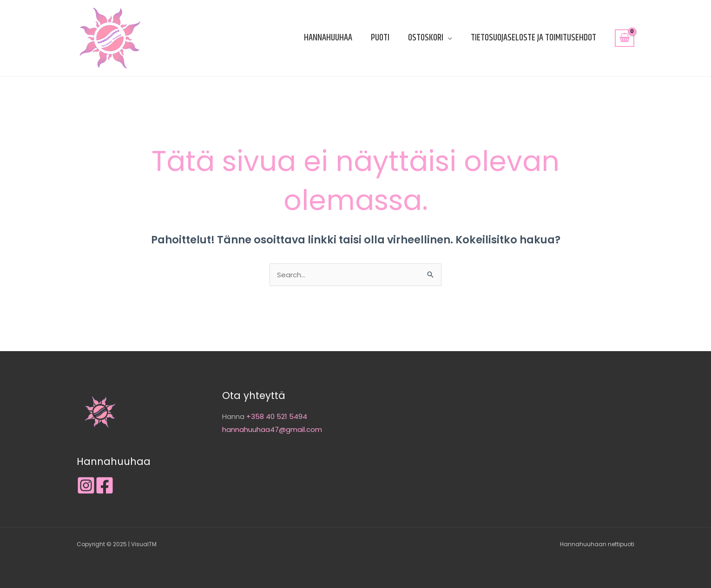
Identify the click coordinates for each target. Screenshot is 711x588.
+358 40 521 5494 (277, 416)
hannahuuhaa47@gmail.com (272, 429)
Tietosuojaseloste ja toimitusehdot (533, 38)
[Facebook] (105, 485)
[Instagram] (86, 485)
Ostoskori (426, 38)
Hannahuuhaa (328, 38)
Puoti (380, 38)
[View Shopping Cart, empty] (625, 38)
